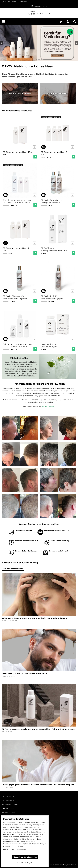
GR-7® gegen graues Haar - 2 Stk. (16, 248)
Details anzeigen (25, 862)
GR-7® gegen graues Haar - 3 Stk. (54, 152)
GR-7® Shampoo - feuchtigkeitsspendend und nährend (54, 249)
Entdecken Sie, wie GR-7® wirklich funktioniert (24, 677)
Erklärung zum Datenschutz (14, 850)
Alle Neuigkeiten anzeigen (16, 568)
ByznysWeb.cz (70, 865)
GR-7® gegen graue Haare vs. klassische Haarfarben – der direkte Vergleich (38, 787)
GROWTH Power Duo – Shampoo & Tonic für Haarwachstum (52, 201)
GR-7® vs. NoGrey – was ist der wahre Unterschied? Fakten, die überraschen (39, 732)
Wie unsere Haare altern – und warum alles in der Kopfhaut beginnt (35, 621)
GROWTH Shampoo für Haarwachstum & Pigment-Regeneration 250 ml (16, 297)
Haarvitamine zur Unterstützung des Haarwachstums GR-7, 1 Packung (52, 346)
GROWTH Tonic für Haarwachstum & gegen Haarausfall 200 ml (53, 297)
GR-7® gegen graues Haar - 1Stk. (18, 151)
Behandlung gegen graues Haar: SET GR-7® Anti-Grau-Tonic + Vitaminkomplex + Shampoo (18, 345)
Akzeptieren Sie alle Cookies (25, 857)
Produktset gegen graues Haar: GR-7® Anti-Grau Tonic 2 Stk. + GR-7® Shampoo (17, 201)
